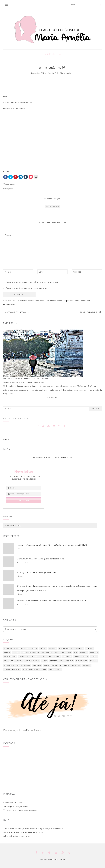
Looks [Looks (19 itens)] (94, 657)
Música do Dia (52, 54)
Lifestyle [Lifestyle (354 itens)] (67, 657)
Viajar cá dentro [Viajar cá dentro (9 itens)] (12, 669)
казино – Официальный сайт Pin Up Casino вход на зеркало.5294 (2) (52, 545)
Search (95, 409)
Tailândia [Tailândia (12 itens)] (64, 665)
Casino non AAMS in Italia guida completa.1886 (40, 559)
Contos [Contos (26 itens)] (16, 652)
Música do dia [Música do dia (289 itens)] (33, 661)
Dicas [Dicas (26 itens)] (57, 652)
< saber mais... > (52, 398)
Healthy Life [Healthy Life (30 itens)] (33, 657)
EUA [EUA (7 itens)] (76, 652)
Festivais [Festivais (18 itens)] (94, 652)
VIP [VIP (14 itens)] (45, 669)
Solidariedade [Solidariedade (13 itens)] (51, 665)
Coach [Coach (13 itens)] (7, 652)
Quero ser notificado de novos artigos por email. (28, 288)
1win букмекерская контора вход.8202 (37, 572)
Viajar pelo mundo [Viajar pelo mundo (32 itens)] (32, 669)
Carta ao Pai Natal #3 (16, 312)
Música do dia (52, 206)
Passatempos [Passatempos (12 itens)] (56, 661)
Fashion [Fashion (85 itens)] (84, 652)
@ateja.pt (8, 806)
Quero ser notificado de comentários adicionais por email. (32, 282)
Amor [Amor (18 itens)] (35, 648)
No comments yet (52, 199)
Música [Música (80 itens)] (20, 661)
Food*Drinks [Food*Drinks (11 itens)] (10, 657)
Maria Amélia (66, 73)
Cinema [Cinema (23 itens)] (89, 648)
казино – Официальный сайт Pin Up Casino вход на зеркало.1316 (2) (52, 601)
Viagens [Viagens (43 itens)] (87, 665)
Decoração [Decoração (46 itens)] (47, 652)
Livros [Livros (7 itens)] (85, 657)
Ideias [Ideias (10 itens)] (57, 657)
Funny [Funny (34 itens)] (22, 657)
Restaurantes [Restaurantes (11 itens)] (24, 665)
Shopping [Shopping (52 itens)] (37, 665)
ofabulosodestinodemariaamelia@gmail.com (52, 457)
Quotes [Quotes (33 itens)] (93, 661)
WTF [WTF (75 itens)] (59, 669)
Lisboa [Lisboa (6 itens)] (77, 657)
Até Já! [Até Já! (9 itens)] (43, 648)
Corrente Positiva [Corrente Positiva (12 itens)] (30, 652)
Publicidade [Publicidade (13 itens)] (82, 661)
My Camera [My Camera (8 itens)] (9, 661)
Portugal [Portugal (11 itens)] (69, 661)
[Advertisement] (52, 85)
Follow (6, 439)
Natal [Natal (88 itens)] (45, 661)
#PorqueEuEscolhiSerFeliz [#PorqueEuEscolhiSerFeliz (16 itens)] (17, 648)
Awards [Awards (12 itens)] (52, 648)
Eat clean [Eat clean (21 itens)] (67, 652)
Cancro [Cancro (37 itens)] (80, 648)
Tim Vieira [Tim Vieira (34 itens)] (76, 665)
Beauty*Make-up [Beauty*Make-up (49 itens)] (66, 648)
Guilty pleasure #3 (91, 312)
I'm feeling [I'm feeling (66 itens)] (47, 657)
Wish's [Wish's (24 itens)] (52, 669)
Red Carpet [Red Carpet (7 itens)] (10, 665)
